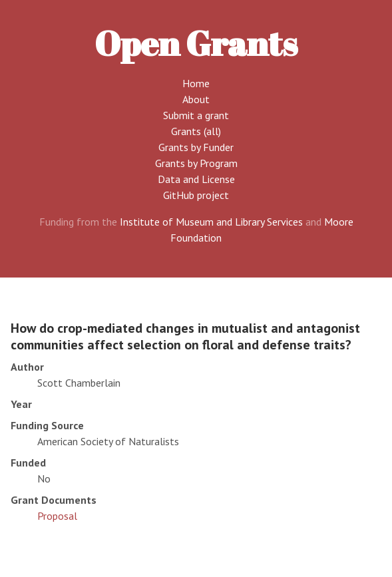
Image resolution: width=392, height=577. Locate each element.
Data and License (196, 179)
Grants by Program (196, 163)
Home (196, 83)
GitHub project (196, 195)
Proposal (57, 516)
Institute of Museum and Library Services (211, 222)
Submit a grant (196, 115)
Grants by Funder (196, 147)
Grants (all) (196, 131)
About (196, 99)
